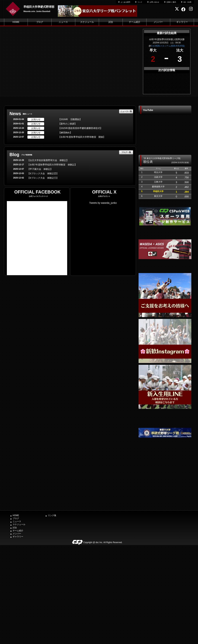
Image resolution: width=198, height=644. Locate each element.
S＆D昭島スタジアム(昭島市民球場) (168, 46)
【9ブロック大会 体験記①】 (43, 178)
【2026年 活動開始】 (70, 119)
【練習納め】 (65, 133)
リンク (140, 2)
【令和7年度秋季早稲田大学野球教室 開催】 (82, 137)
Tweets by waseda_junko (103, 203)
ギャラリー (182, 22)
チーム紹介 (135, 22)
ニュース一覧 (126, 111)
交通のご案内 (171, 2)
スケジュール (87, 22)
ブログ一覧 (126, 152)
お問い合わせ (154, 2)
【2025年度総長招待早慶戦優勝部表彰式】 (80, 128)
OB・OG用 (187, 2)
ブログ (40, 22)
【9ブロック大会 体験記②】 (43, 173)
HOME (16, 22)
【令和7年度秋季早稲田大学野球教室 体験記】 (52, 165)
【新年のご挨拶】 (68, 124)
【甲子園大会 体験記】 (40, 169)
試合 (111, 22)
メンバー (158, 22)
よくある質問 (125, 2)
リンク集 (52, 515)
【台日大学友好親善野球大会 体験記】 (48, 160)
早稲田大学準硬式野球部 (39, 7)
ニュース (63, 22)
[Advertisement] (165, 482)
